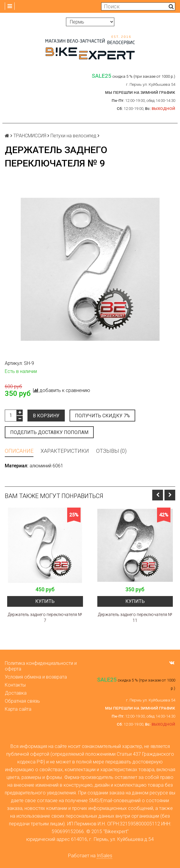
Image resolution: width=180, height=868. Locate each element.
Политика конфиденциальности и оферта (41, 666)
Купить (45, 601)
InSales (104, 856)
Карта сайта (18, 709)
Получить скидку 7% (102, 416)
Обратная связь (22, 701)
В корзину (46, 416)
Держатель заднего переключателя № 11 (135, 617)
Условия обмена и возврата (36, 677)
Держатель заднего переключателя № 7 (45, 617)
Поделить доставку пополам (49, 432)
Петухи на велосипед (73, 136)
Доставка (16, 693)
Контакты (15, 685)
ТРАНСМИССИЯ (30, 136)
